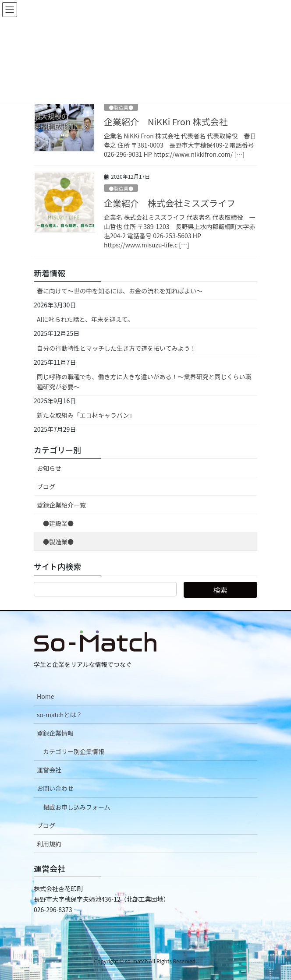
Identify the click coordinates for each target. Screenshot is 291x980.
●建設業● (58, 523)
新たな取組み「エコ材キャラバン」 (86, 415)
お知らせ (49, 468)
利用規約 (49, 844)
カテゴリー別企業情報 (74, 751)
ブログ (46, 486)
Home (45, 696)
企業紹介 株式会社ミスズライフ (170, 203)
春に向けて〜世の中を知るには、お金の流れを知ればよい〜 (120, 291)
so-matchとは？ (59, 715)
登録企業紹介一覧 (61, 505)
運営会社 (49, 770)
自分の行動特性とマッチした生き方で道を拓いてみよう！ (117, 348)
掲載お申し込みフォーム (77, 807)
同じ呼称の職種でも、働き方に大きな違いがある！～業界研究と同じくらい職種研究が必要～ (144, 382)
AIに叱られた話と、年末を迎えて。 (85, 319)
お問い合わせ (55, 788)
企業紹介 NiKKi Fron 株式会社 (166, 122)
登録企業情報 (55, 733)
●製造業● (121, 107)
